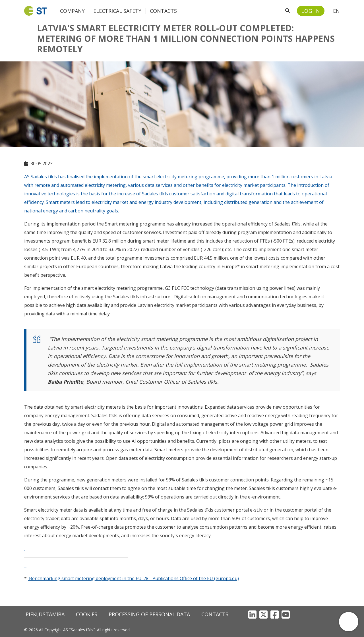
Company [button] (72, 11)
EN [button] (336, 11)
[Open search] (288, 11)
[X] (263, 614)
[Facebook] (275, 614)
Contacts (163, 11)
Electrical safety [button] (117, 11)
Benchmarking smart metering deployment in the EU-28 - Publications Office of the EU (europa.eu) (134, 578)
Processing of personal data (149, 614)
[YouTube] (286, 614)
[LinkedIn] (252, 614)
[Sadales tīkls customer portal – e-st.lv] (311, 11)
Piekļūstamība (45, 614)
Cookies (87, 614)
